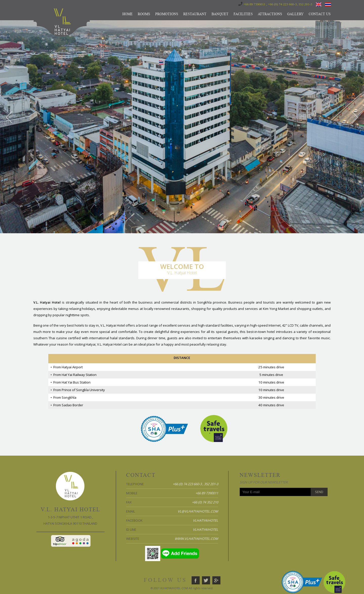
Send (319, 492)
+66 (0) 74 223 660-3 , (188, 484)
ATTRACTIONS (270, 14)
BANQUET (220, 14)
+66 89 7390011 (254, 4)
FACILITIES (243, 14)
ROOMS (144, 14)
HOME (128, 14)
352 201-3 (305, 4)
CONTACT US (320, 14)
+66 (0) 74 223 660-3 (282, 4)
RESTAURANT (195, 14)
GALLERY (295, 14)
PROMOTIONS (167, 14)
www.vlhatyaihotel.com (196, 539)
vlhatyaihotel (206, 520)
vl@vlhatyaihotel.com (198, 511)
